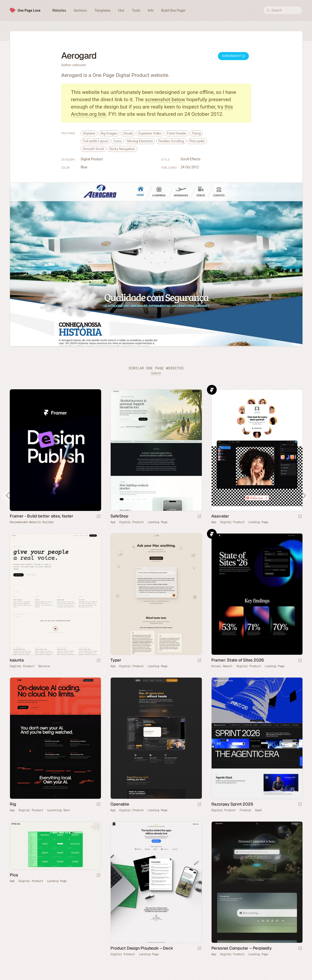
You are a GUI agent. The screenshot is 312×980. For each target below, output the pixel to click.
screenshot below (165, 100)
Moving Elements (140, 141)
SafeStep (119, 516)
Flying (196, 133)
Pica (14, 875)
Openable (120, 804)
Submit (156, 373)
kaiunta (17, 660)
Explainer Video (150, 133)
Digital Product (92, 159)
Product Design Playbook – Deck (142, 948)
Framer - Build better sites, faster (42, 516)
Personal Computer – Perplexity (241, 948)
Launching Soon (58, 810)
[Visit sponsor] (98, 517)
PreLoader (197, 141)
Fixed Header (177, 133)
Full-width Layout (96, 141)
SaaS (258, 810)
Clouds (128, 133)
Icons (118, 141)
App (113, 522)
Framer (212, 390)
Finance (245, 810)
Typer (116, 660)
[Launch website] (199, 517)
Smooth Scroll (93, 149)
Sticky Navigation (122, 149)
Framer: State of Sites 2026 (238, 660)
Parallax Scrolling (171, 141)
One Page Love (29, 10)
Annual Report (222, 666)
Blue (84, 167)
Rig (13, 804)
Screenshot (233, 56)
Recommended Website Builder (32, 522)
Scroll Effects (190, 159)
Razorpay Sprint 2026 (232, 804)
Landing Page (157, 522)
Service (44, 666)
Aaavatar (220, 516)
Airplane (89, 133)
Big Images (109, 133)
